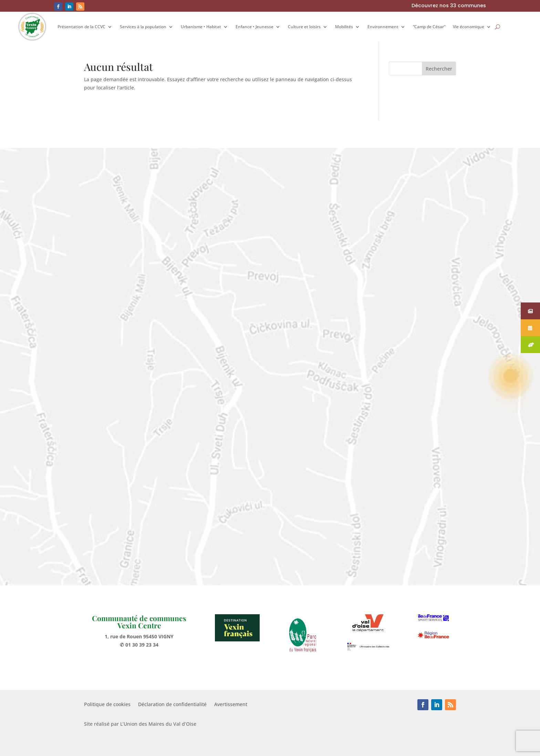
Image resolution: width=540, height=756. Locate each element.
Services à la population (143, 27)
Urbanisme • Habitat (201, 27)
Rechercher (439, 69)
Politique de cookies (107, 705)
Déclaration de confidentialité (172, 705)
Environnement (383, 27)
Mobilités (344, 27)
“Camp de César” (429, 27)
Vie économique (469, 27)
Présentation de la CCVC (81, 27)
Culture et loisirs (304, 27)
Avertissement (231, 705)
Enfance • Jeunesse (255, 27)
